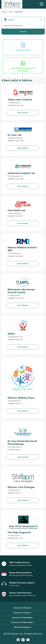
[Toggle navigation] (42, 4)
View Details (23, 113)
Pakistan (19, 12)
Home (4, 12)
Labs (11, 12)
